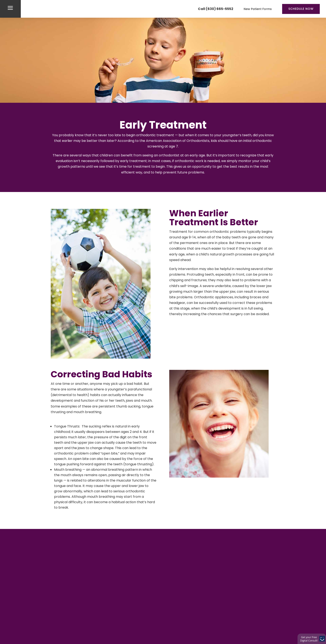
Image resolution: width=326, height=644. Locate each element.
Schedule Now (301, 9)
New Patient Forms (258, 9)
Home (49, 635)
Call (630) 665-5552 (216, 9)
